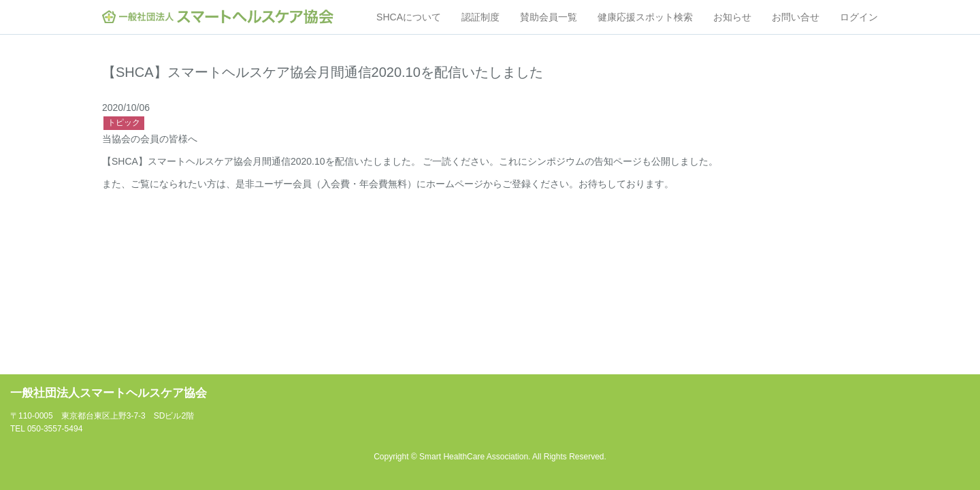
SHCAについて (409, 17)
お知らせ (732, 17)
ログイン (859, 17)
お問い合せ (796, 17)
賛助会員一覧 (549, 17)
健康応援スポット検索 (645, 17)
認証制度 (480, 17)
